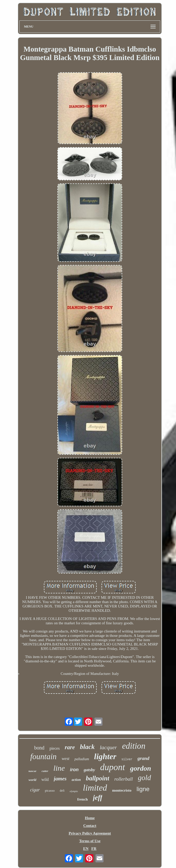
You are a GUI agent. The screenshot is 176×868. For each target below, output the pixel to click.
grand (143, 758)
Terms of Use (90, 841)
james (60, 779)
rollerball (123, 779)
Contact (90, 826)
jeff (98, 797)
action (76, 780)
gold (145, 778)
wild (45, 779)
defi (62, 791)
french (83, 799)
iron (74, 770)
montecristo (122, 790)
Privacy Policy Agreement (90, 833)
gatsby (89, 770)
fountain (43, 756)
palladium (82, 759)
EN (86, 849)
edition (134, 746)
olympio (74, 791)
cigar (35, 790)
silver (127, 759)
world (32, 780)
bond (39, 748)
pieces (55, 748)
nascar (33, 771)
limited (95, 788)
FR (94, 849)
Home (90, 818)
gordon (141, 768)
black (87, 747)
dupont (113, 767)
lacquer (108, 747)
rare (70, 747)
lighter (105, 756)
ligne (143, 789)
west (66, 759)
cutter (45, 771)
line (59, 768)
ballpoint (98, 778)
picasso (50, 790)
